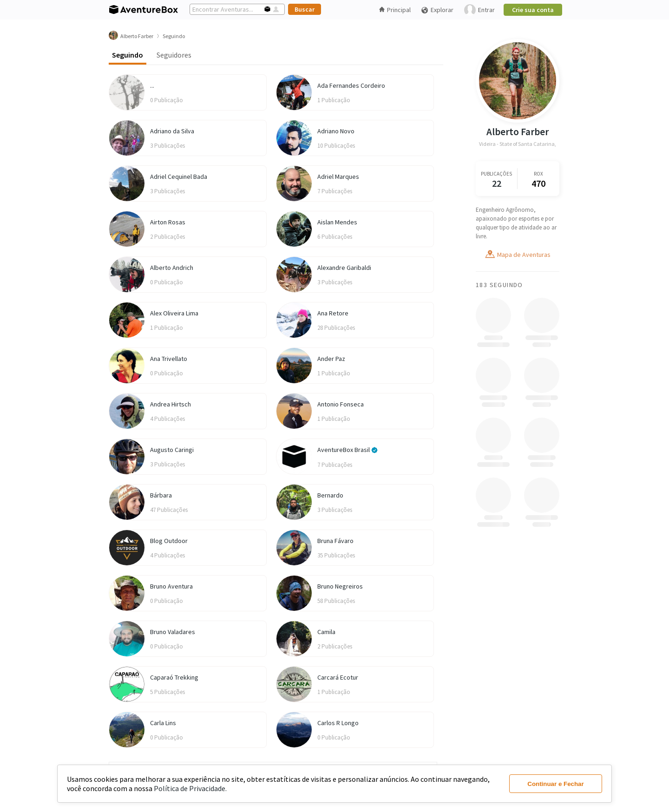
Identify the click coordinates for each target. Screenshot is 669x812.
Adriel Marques (338, 177)
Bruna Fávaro (335, 541)
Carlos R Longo (338, 723)
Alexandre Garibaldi (344, 268)
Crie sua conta (533, 10)
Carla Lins (163, 723)
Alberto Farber (518, 132)
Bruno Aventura (171, 586)
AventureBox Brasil (348, 450)
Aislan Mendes (337, 222)
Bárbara (161, 495)
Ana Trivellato (169, 359)
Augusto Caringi (172, 450)
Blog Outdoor (169, 541)
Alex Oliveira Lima (174, 313)
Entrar (479, 10)
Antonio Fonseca (341, 404)
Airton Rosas (168, 222)
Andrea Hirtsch (171, 404)
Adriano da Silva (172, 131)
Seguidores (174, 55)
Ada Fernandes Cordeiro (351, 85)
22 (497, 183)
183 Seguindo (499, 285)
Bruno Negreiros (340, 586)
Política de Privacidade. (190, 788)
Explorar (437, 10)
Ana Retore (333, 313)
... (152, 85)
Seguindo (128, 55)
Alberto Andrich (172, 268)
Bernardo (330, 495)
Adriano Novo (336, 131)
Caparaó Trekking (174, 677)
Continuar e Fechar (555, 784)
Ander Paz (331, 359)
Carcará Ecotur (338, 677)
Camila (326, 632)
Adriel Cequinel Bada (179, 177)
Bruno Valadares (173, 632)
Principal (395, 10)
